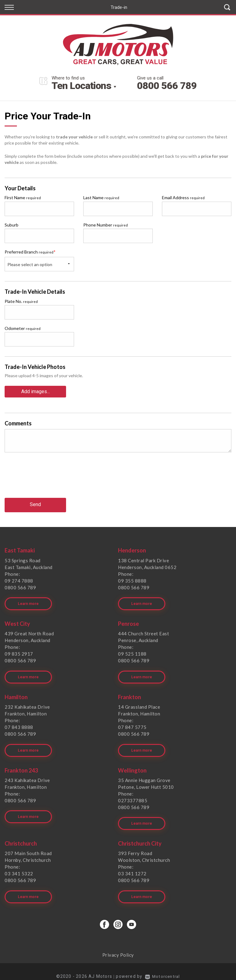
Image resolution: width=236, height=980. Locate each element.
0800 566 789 (167, 86)
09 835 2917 (19, 650)
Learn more (28, 600)
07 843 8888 (19, 722)
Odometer (23, 328)
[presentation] (51, 479)
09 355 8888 (132, 579)
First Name (23, 198)
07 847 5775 (132, 722)
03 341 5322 (19, 865)
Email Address (183, 198)
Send (35, 504)
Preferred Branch (30, 252)
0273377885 (133, 794)
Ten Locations (81, 86)
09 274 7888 (19, 579)
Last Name (101, 198)
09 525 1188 (132, 650)
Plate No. (21, 301)
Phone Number (106, 225)
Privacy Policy (118, 945)
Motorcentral (163, 966)
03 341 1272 (132, 865)
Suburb (12, 225)
